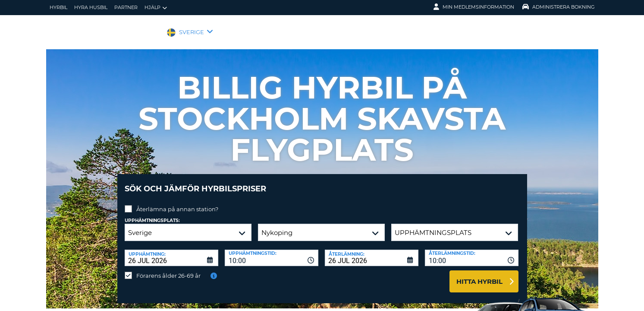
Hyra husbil (91, 7)
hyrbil (58, 7)
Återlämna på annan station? (177, 203)
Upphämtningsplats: (152, 214)
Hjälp (156, 8)
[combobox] (272, 251)
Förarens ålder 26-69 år (168, 269)
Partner (126, 7)
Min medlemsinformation (474, 7)
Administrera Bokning (559, 7)
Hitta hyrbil (479, 275)
